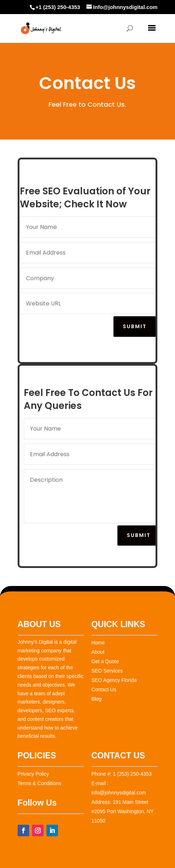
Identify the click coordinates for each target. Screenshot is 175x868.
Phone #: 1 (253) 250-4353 (122, 774)
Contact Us (104, 689)
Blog (97, 699)
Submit (136, 326)
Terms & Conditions (39, 783)
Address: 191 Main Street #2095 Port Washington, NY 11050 (123, 811)
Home (98, 643)
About (98, 652)
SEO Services (107, 671)
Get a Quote (105, 661)
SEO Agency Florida (114, 680)
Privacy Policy (33, 774)
